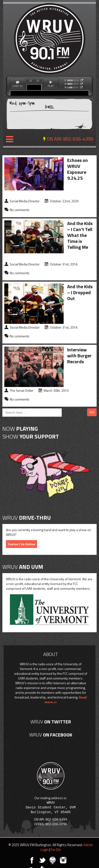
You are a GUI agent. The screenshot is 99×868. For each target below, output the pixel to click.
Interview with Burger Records (79, 356)
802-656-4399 (78, 139)
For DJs (56, 850)
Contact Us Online (21, 544)
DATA (73, 80)
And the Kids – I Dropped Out (80, 292)
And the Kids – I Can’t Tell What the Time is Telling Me (80, 235)
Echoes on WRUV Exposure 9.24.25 (78, 169)
